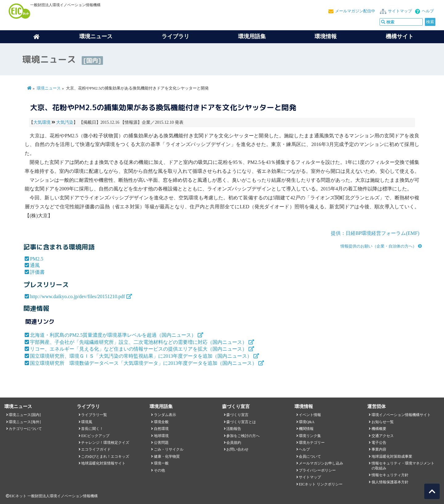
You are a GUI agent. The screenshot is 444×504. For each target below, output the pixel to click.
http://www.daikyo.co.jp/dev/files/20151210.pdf (77, 296)
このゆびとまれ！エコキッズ (105, 456)
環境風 (87, 422)
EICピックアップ (95, 436)
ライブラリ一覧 (94, 415)
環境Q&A (306, 422)
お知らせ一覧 (383, 422)
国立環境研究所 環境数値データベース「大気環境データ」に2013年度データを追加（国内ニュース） (143, 363)
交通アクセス (383, 436)
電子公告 (379, 443)
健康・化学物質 (167, 456)
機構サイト (400, 36)
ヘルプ (428, 11)
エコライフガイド (96, 449)
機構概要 (379, 429)
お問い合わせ (237, 449)
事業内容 (379, 449)
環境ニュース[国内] (25, 415)
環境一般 (161, 463)
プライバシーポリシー (317, 470)
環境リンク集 (310, 436)
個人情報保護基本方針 (390, 482)
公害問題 (161, 443)
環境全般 (161, 422)
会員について (310, 456)
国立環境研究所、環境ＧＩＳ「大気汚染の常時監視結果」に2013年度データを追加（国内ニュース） (141, 356)
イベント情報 (310, 415)
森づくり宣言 (237, 415)
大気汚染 (65, 122)
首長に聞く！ (92, 429)
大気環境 (42, 122)
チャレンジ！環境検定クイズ (105, 443)
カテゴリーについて (25, 429)
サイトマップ (400, 11)
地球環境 (161, 436)
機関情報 (306, 429)
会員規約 (234, 443)
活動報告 (234, 429)
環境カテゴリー (312, 443)
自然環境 (161, 429)
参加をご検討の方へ (243, 436)
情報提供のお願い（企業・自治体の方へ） (378, 246)
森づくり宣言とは (241, 422)
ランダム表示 (165, 415)
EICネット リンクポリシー (321, 484)
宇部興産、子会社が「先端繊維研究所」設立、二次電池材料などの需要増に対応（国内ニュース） (138, 342)
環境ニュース (49, 88)
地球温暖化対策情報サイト (103, 463)
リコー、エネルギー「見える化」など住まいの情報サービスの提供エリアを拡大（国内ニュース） (138, 349)
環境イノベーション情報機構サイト (401, 415)
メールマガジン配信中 (355, 11)
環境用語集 (252, 36)
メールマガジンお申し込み (321, 463)
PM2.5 (37, 259)
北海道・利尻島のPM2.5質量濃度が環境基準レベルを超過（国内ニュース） (113, 335)
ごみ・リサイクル (169, 449)
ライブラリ (175, 36)
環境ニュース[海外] (25, 422)
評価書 (37, 272)
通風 (35, 265)
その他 (159, 470)
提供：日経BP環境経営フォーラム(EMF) (375, 233)
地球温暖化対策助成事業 (392, 456)
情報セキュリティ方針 (390, 475)
